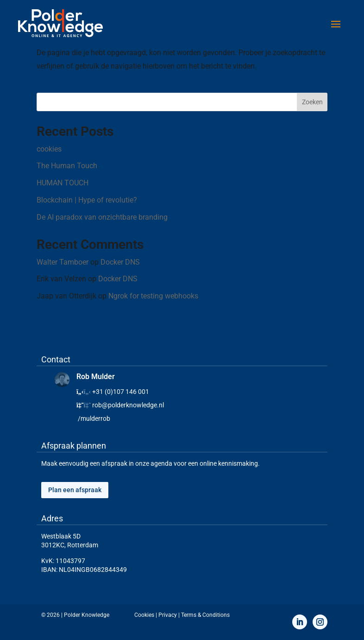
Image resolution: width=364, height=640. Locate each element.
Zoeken (312, 102)
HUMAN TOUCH (63, 183)
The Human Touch (67, 166)
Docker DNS (120, 262)
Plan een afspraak (75, 490)
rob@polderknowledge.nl (128, 405)
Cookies (144, 615)
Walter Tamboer (63, 262)
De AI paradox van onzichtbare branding (102, 217)
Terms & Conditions (205, 615)
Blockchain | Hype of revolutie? (87, 200)
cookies (49, 149)
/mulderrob (94, 418)
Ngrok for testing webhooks (153, 296)
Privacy (168, 615)
